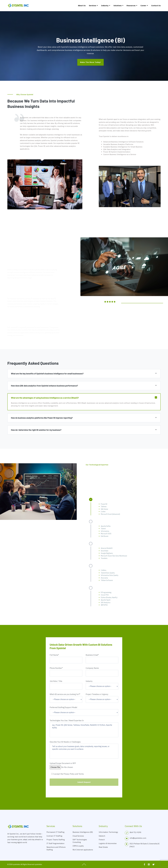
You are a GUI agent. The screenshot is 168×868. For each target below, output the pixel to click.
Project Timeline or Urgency (102, 698)
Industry (102, 685)
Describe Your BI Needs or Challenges (84, 750)
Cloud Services (78, 836)
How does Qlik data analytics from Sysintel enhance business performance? (44, 386)
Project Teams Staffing (56, 840)
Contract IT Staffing (54, 836)
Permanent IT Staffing (55, 832)
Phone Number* (66, 672)
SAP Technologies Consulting (80, 841)
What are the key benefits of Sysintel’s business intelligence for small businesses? (47, 374)
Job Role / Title (66, 685)
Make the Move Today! (90, 62)
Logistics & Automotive (108, 843)
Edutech (102, 836)
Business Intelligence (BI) (83, 832)
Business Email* (102, 659)
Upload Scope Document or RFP (69, 765)
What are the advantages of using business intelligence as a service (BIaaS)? (45, 398)
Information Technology (108, 832)
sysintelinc (38, 864)
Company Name (102, 672)
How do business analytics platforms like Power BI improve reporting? (42, 418)
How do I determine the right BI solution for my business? (36, 430)
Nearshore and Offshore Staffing (56, 848)
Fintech (102, 840)
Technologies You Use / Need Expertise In (84, 728)
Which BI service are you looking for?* (66, 698)
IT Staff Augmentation (55, 843)
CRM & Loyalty (78, 846)
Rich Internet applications (83, 850)
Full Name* (66, 659)
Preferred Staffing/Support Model (84, 711)
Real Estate (103, 847)
